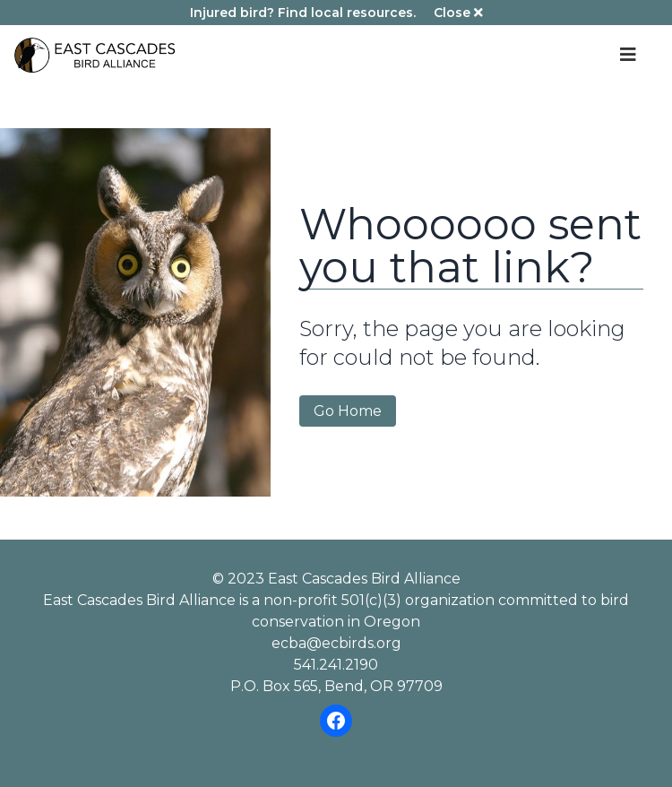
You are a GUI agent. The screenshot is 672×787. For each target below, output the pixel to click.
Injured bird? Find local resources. (303, 13)
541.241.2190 (336, 665)
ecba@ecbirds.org (336, 643)
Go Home (348, 411)
